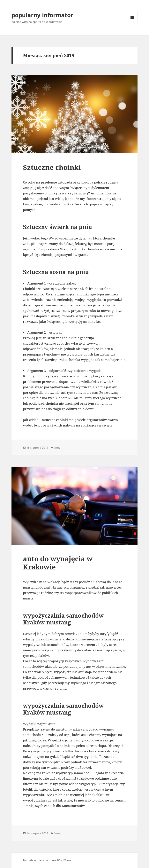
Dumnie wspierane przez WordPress (47, 860)
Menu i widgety (132, 23)
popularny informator (42, 15)
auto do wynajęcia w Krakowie (58, 563)
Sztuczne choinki (52, 167)
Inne (57, 447)
